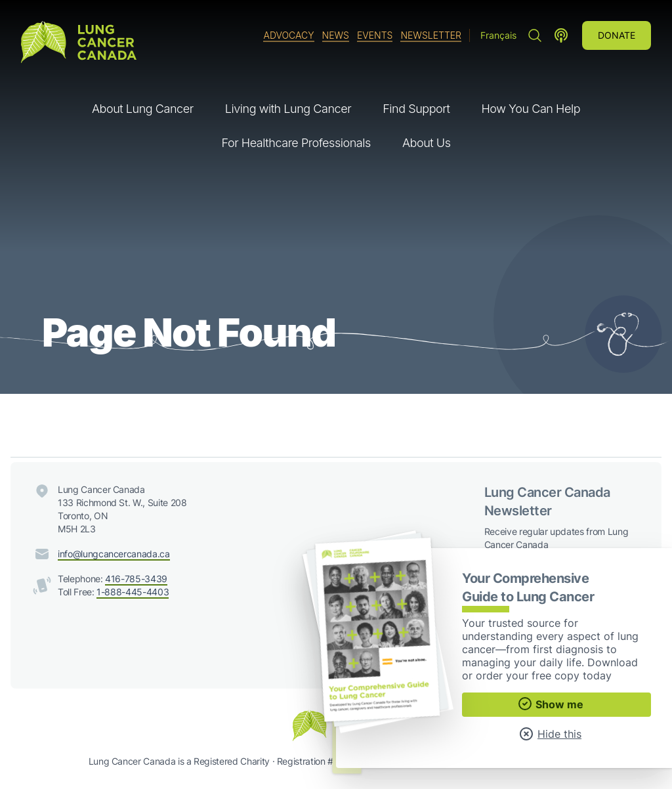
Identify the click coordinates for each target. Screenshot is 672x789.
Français (498, 35)
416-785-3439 (136, 579)
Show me (550, 704)
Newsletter (431, 35)
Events (375, 35)
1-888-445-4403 (133, 592)
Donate (617, 35)
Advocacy (288, 35)
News (336, 35)
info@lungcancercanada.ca (114, 554)
